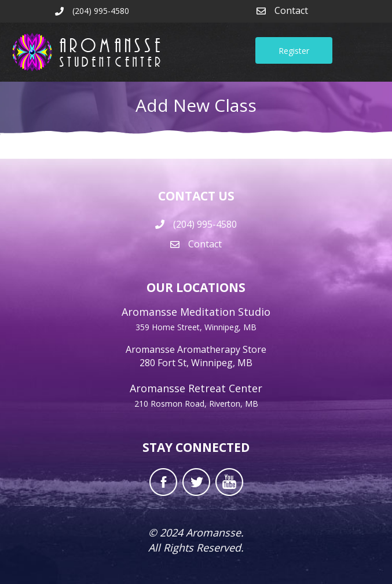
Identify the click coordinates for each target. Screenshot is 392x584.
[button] (294, 50)
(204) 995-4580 (205, 224)
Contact (291, 10)
